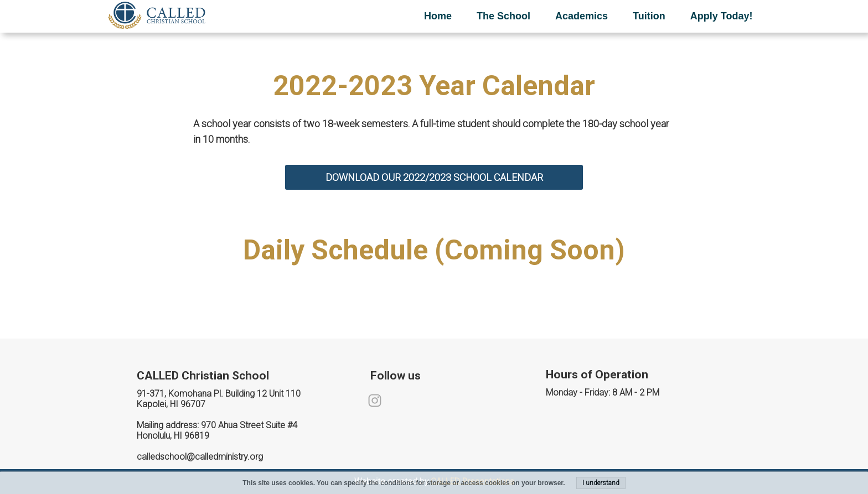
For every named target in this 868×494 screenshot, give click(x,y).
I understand (601, 483)
